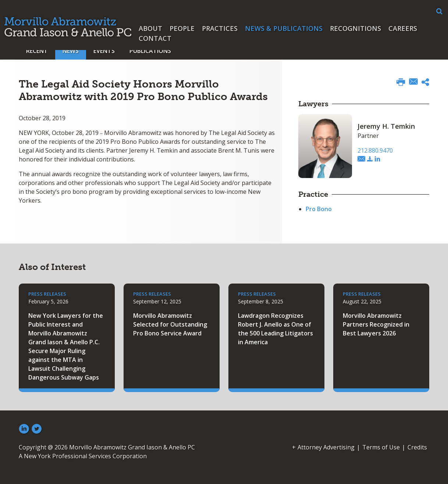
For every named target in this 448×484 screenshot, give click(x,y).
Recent (37, 51)
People (182, 28)
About (150, 28)
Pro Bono (319, 209)
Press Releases (47, 294)
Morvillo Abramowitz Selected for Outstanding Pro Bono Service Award (170, 324)
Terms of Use (381, 447)
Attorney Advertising (326, 447)
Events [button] (104, 51)
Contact (155, 38)
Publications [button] (150, 51)
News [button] (71, 51)
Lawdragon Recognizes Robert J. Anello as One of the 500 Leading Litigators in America (275, 329)
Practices (220, 28)
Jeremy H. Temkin (386, 126)
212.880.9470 (375, 150)
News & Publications (284, 28)
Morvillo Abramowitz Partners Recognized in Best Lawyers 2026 (376, 324)
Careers (403, 28)
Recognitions (355, 28)
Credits (417, 447)
